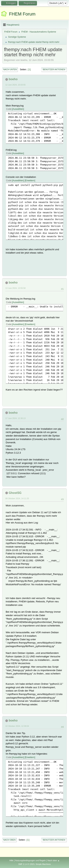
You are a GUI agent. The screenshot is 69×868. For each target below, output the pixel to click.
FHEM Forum (22, 14)
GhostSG (15, 493)
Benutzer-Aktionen (54, 69)
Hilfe (11, 860)
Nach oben (9, 840)
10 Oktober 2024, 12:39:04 (17, 726)
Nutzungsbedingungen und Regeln (30, 860)
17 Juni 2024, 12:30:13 (15, 418)
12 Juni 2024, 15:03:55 (15, 85)
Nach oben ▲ (54, 860)
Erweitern (30, 181)
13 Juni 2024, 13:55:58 (15, 288)
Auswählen (18, 109)
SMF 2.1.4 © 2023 (26, 864)
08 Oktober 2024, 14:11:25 (17, 498)
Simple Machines (43, 864)
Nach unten (10, 69)
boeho (13, 79)
